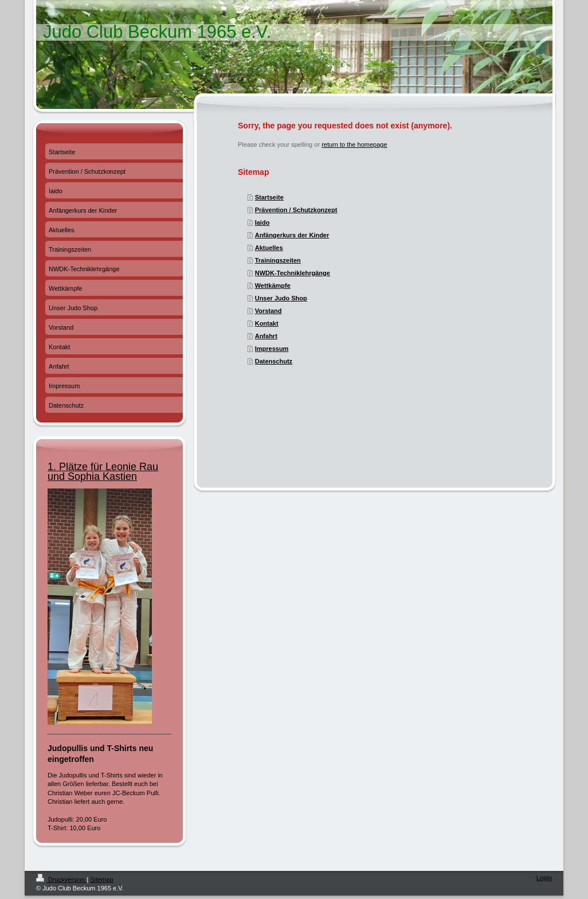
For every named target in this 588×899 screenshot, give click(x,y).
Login (544, 878)
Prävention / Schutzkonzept (296, 210)
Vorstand (268, 311)
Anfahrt (266, 336)
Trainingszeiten (278, 260)
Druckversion (61, 880)
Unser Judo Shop (281, 298)
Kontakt (267, 323)
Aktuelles (269, 248)
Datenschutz (274, 361)
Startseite (269, 197)
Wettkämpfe (273, 286)
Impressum (272, 349)
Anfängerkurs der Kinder (292, 235)
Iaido (262, 222)
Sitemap (101, 880)
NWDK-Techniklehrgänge (293, 273)
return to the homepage (354, 144)
